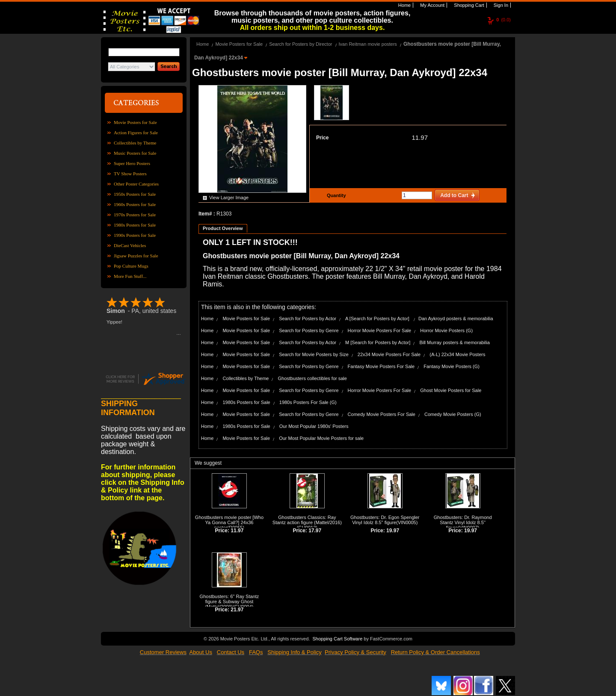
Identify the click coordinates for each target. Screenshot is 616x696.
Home (404, 5)
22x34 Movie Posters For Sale (389, 354)
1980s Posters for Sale (135, 225)
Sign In (500, 5)
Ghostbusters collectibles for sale (312, 378)
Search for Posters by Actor (308, 319)
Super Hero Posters (132, 163)
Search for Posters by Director (301, 44)
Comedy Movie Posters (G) (453, 414)
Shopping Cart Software (337, 639)
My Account (432, 5)
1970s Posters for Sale (135, 215)
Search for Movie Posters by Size (314, 354)
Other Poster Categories (136, 184)
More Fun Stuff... (130, 276)
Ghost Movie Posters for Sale (451, 390)
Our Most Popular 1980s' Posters (314, 426)
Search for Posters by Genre (309, 330)
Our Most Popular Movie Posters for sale (321, 438)
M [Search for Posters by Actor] (378, 342)
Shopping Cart (468, 5)
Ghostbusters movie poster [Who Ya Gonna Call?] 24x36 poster (229, 522)
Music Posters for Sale (135, 153)
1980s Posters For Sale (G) (308, 402)
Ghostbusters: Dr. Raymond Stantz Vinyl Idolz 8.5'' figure (463, 522)
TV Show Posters (130, 174)
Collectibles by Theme (135, 143)
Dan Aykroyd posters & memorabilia (456, 319)
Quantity (335, 195)
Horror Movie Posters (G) (446, 330)
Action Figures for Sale (136, 133)
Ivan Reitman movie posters (368, 44)
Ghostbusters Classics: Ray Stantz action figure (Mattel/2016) (307, 520)
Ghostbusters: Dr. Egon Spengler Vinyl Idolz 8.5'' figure (385, 520)
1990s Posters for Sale (135, 235)
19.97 (393, 531)
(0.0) (503, 20)
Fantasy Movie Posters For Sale (381, 366)
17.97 (315, 531)
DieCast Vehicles (130, 245)
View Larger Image (229, 198)
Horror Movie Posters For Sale (380, 330)
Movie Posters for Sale (135, 122)
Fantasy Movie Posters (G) (452, 366)
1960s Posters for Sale (135, 204)
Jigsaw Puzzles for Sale (136, 256)
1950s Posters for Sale (135, 194)
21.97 (237, 610)
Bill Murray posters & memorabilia (454, 342)
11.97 (420, 137)
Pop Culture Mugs (131, 266)
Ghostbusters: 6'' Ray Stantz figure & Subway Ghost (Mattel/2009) (230, 602)
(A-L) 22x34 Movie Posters (457, 354)
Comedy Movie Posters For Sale (382, 414)
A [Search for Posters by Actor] (378, 319)
